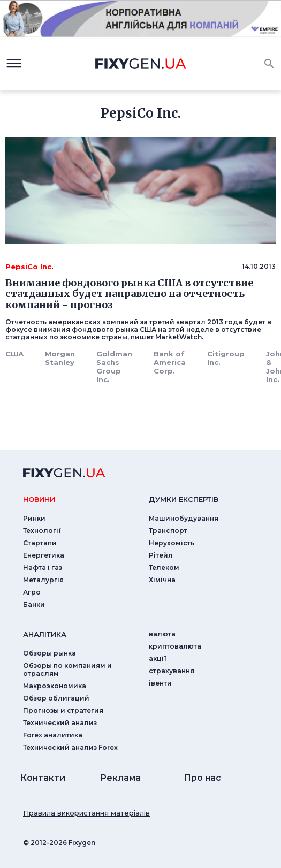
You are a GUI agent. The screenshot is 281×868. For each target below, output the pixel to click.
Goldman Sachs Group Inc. (114, 367)
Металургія (43, 580)
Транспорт (168, 531)
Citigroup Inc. (226, 358)
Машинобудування (184, 518)
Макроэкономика (55, 686)
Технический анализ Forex (70, 747)
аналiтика (45, 634)
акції (158, 658)
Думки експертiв (184, 499)
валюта (162, 634)
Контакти (43, 778)
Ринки (34, 518)
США (14, 354)
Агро (32, 592)
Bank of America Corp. (170, 362)
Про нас (202, 778)
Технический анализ (60, 723)
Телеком (164, 568)
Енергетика (44, 555)
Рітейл (161, 555)
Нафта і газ (43, 568)
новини (39, 499)
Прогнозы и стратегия (63, 710)
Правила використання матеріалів (86, 813)
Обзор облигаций (56, 698)
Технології (42, 531)
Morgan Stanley (60, 358)
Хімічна (162, 580)
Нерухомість (172, 543)
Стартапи (40, 543)
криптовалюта (175, 646)
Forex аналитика (53, 735)
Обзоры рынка (50, 653)
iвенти (160, 683)
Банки (34, 604)
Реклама (120, 778)
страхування (172, 671)
